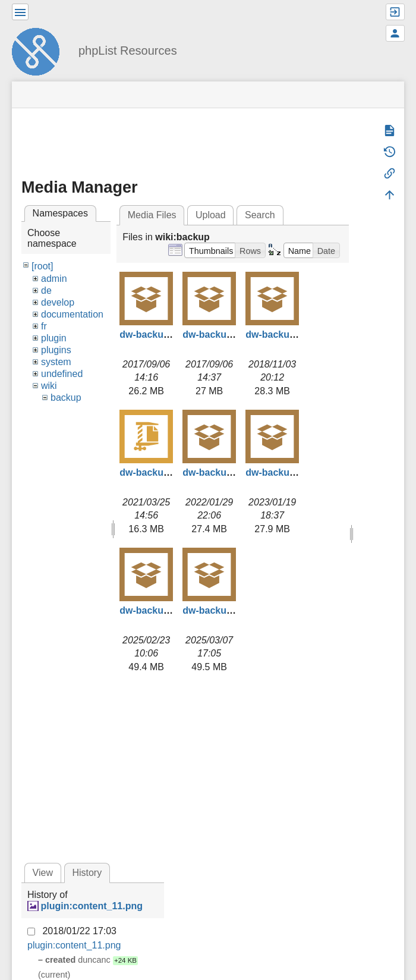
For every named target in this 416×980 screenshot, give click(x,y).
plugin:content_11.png (92, 906)
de (46, 290)
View (43, 873)
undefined (62, 374)
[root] (42, 266)
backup (66, 398)
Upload (211, 215)
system (56, 362)
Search (260, 215)
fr (44, 326)
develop (58, 302)
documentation (72, 314)
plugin (54, 338)
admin (54, 279)
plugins (56, 350)
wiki (49, 386)
